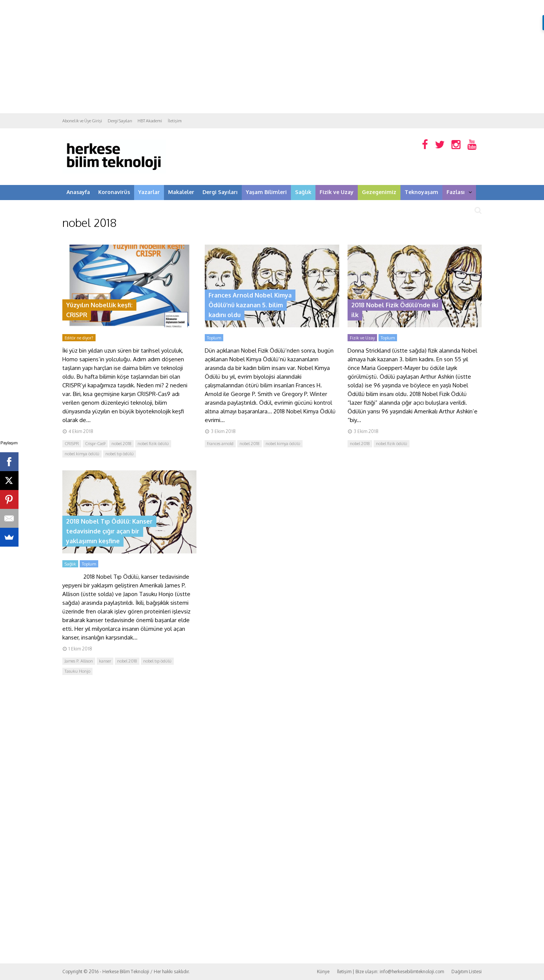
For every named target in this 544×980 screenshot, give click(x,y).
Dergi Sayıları (120, 121)
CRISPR (72, 444)
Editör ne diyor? (79, 338)
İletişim (175, 121)
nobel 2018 (121, 444)
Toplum (214, 338)
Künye (323, 972)
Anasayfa (78, 192)
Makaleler (181, 192)
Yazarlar (149, 192)
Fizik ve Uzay (337, 192)
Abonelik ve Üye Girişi (82, 121)
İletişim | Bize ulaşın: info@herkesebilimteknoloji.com (390, 972)
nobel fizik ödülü (153, 444)
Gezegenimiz (379, 192)
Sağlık (303, 192)
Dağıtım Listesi (467, 972)
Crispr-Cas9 (95, 444)
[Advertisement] (272, 57)
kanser (105, 661)
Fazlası (459, 192)
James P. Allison (79, 661)
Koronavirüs (114, 192)
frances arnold (220, 444)
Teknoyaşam (421, 192)
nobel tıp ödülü (120, 454)
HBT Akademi (150, 121)
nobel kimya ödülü (82, 454)
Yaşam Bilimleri (266, 192)
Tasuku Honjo (77, 671)
